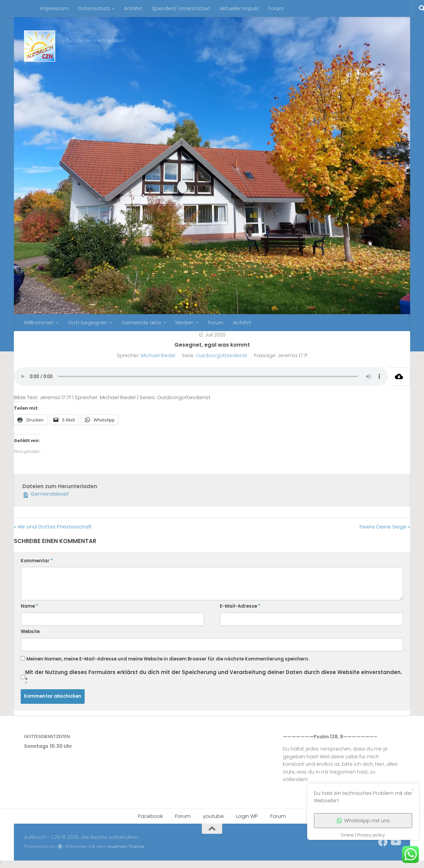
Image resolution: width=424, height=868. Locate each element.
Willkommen (39, 322)
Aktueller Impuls (239, 8)
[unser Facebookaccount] (383, 842)
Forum (276, 8)
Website (30, 632)
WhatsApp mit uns (363, 820)
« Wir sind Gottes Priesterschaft (53, 527)
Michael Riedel (158, 355)
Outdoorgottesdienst (221, 355)
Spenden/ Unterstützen (181, 8)
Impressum (54, 8)
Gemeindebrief (45, 494)
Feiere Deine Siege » (385, 527)
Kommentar (37, 561)
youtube (213, 816)
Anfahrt (133, 8)
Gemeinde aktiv (141, 322)
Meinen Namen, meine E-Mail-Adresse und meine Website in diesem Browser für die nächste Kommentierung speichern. (168, 659)
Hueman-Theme (126, 847)
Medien (185, 322)
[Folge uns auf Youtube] (395, 842)
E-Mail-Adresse (240, 606)
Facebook (151, 816)
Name (29, 606)
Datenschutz (94, 8)
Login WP (247, 816)
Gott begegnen (88, 322)
